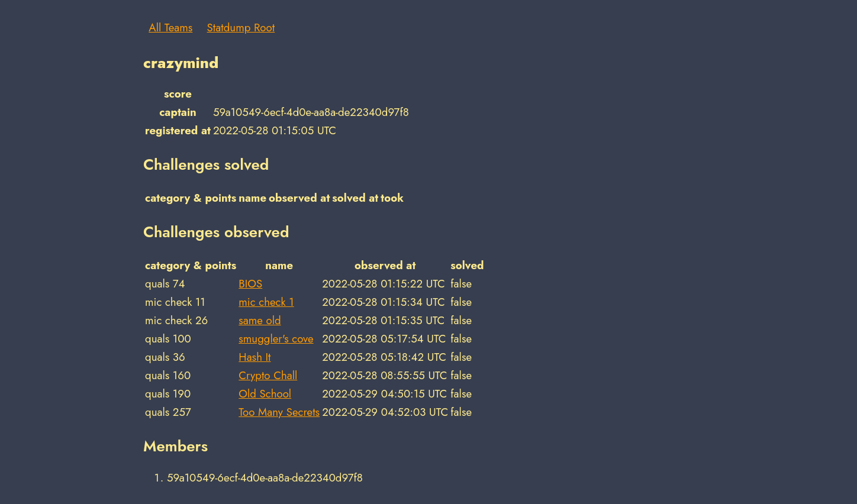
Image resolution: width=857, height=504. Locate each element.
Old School (265, 394)
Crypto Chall (268, 375)
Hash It (254, 357)
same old (260, 320)
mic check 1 (266, 302)
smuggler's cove (276, 339)
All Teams (170, 28)
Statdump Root (241, 28)
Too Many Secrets (279, 412)
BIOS (250, 284)
